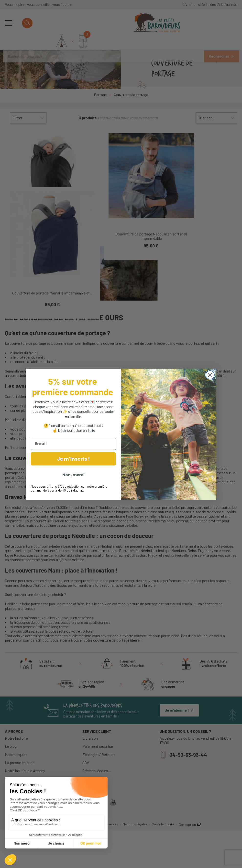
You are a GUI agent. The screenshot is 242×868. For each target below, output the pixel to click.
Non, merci (73, 475)
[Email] (73, 444)
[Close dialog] (210, 375)
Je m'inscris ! (73, 459)
